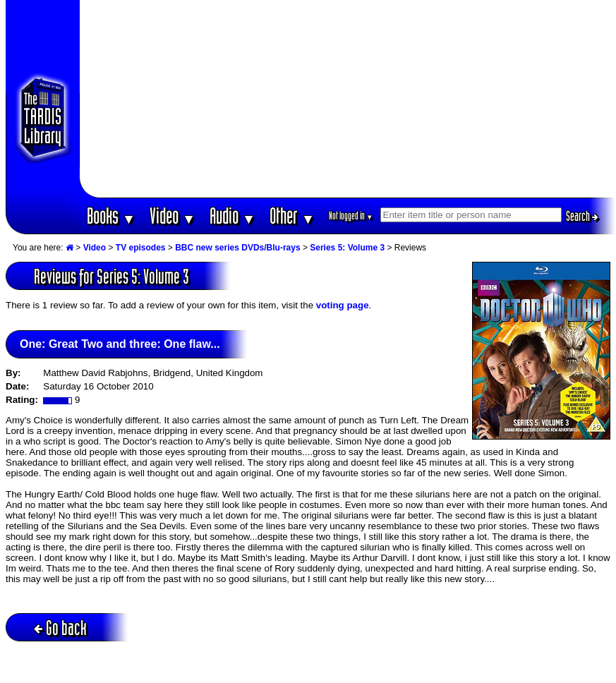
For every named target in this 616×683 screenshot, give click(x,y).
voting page (343, 305)
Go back (60, 628)
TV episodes (141, 248)
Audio (232, 216)
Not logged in (351, 216)
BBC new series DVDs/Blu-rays (237, 248)
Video (173, 216)
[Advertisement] (348, 99)
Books (111, 216)
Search (582, 216)
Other (292, 216)
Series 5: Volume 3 (347, 248)
